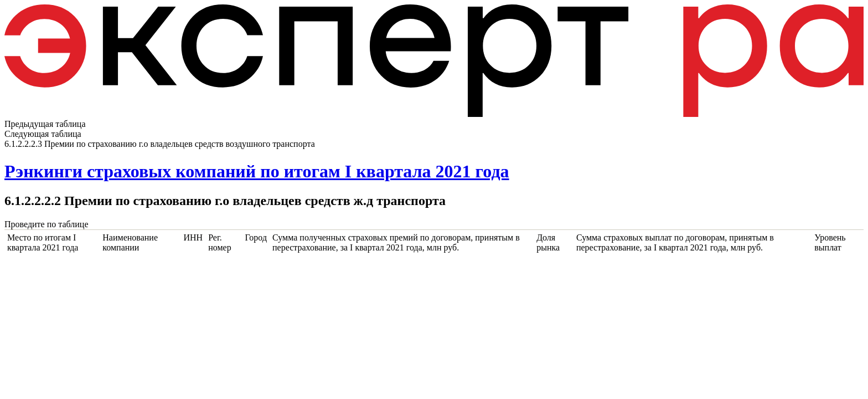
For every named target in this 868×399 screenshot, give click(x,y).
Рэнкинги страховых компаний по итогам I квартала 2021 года (257, 171)
